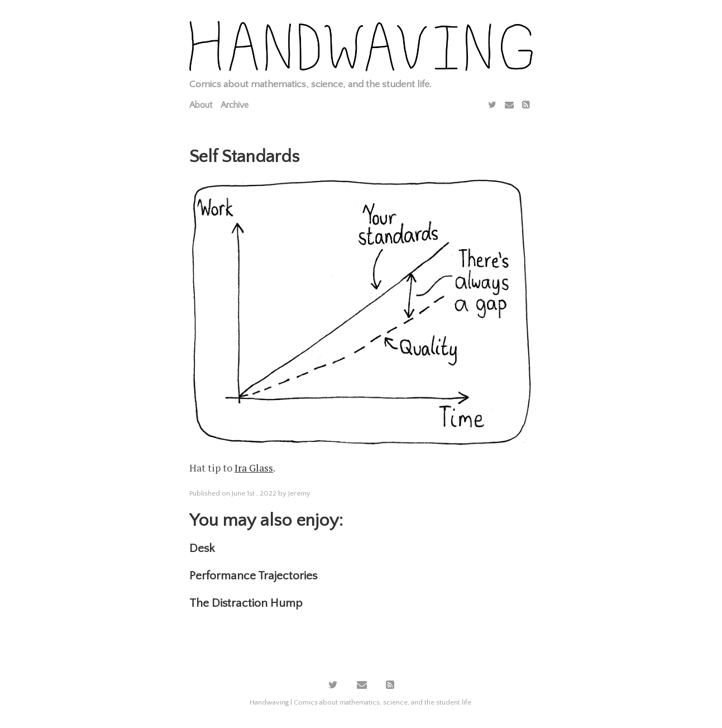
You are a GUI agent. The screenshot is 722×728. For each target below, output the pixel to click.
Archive (235, 105)
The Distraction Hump (246, 603)
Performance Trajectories (253, 576)
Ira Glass (254, 468)
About (201, 105)
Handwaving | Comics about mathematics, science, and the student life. (361, 702)
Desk (202, 548)
